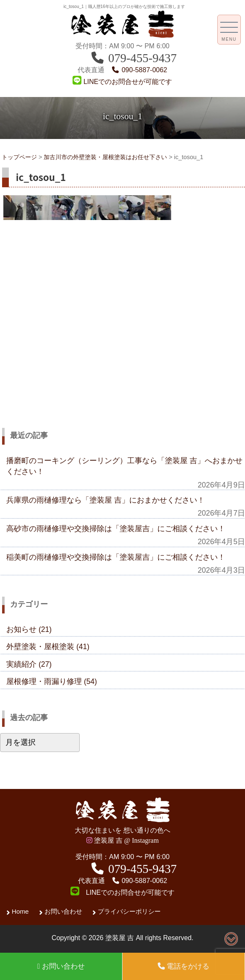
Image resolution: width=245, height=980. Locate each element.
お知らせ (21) (29, 629)
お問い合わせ (63, 911)
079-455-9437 (133, 58)
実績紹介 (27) (29, 664)
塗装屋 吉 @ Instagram (123, 840)
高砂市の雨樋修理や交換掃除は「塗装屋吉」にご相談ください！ (116, 529)
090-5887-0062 (139, 70)
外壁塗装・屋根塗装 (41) (48, 647)
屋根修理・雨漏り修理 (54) (52, 681)
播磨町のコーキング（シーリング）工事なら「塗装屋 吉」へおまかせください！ (124, 466)
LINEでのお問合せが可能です (122, 82)
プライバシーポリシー (129, 911)
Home (20, 911)
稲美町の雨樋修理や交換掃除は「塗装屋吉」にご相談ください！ (116, 557)
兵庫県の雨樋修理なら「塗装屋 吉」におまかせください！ (106, 500)
